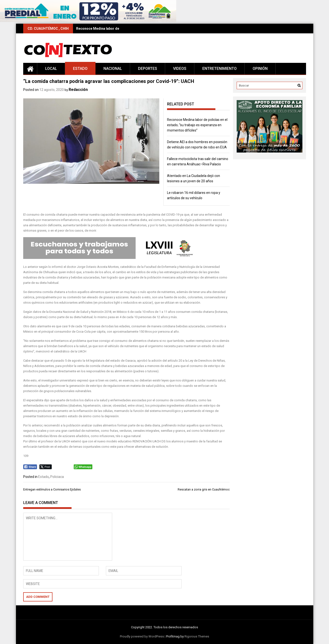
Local (51, 69)
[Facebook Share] (30, 467)
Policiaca (57, 477)
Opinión (260, 69)
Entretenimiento (219, 69)
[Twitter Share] (46, 467)
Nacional (113, 69)
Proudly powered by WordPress (142, 636)
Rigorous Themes (197, 636)
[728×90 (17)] (88, 21)
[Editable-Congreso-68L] (111, 258)
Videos (180, 69)
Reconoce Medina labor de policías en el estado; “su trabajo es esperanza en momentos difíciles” (197, 125)
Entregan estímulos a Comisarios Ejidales (52, 489)
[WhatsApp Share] (83, 467)
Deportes (148, 69)
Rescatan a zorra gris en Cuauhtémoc (204, 489)
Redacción (78, 90)
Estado (80, 69)
